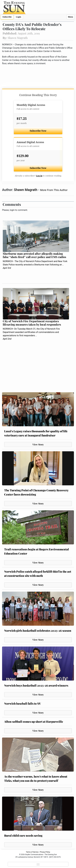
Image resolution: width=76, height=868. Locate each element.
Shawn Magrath (26, 190)
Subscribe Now (38, 131)
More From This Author (54, 190)
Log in (39, 176)
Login (19, 17)
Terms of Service (32, 852)
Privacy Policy (45, 852)
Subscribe (7, 17)
